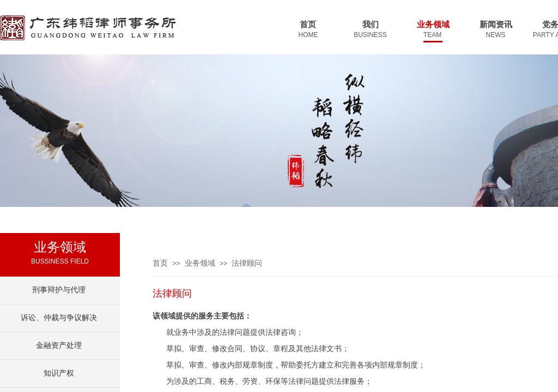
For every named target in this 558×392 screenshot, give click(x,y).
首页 (160, 263)
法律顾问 (247, 263)
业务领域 (200, 263)
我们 (371, 24)
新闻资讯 (496, 24)
